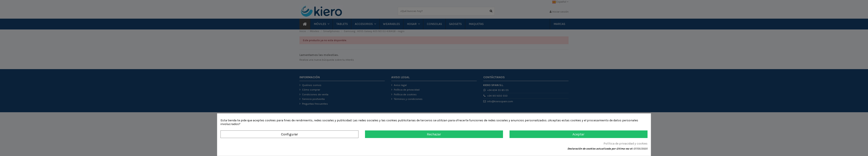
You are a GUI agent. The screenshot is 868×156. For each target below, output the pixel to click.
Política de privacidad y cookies (626, 144)
